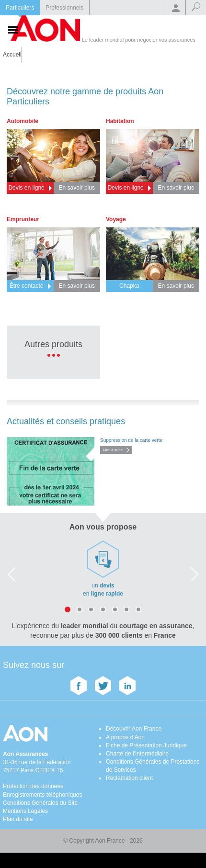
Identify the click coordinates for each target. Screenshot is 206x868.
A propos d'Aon (125, 737)
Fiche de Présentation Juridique (146, 745)
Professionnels (64, 8)
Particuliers (20, 8)
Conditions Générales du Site (40, 803)
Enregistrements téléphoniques (42, 795)
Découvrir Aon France (134, 729)
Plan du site (18, 819)
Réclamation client (129, 778)
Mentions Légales (25, 811)
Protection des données (33, 786)
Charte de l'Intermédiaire (137, 754)
